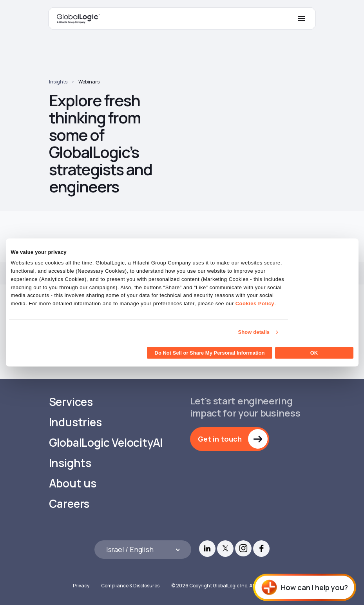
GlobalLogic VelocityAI (106, 443)
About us (73, 483)
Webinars (89, 82)
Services (71, 402)
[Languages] (143, 550)
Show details (254, 332)
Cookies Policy (255, 303)
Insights (58, 82)
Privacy (81, 586)
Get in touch (220, 439)
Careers (69, 504)
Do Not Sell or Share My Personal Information (210, 352)
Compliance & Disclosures (130, 586)
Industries (75, 422)
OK (314, 352)
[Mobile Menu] (302, 18)
